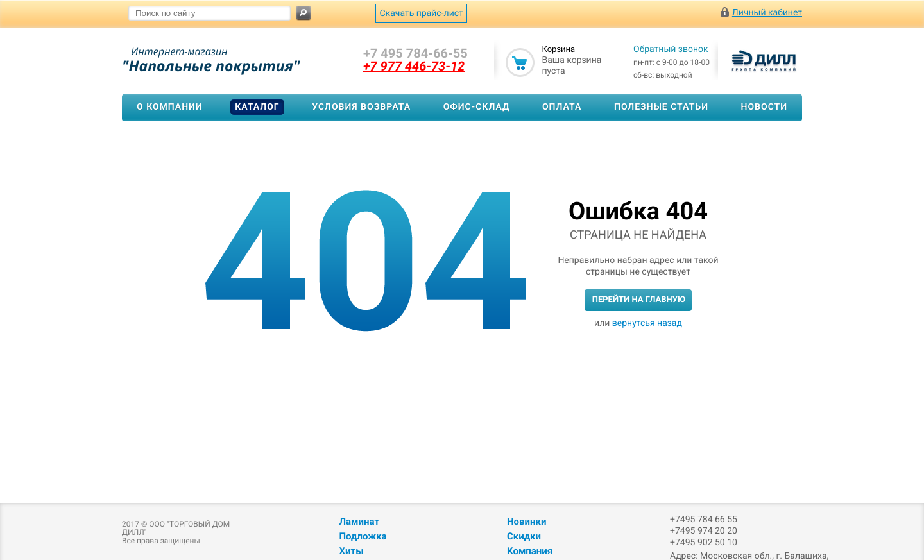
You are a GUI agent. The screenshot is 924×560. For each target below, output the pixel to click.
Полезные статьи (661, 107)
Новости (765, 107)
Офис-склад (477, 107)
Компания (530, 551)
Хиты (351, 551)
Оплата (562, 107)
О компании (170, 107)
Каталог (257, 107)
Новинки (526, 522)
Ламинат (359, 522)
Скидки (524, 536)
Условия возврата (361, 107)
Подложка (363, 536)
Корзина (558, 50)
